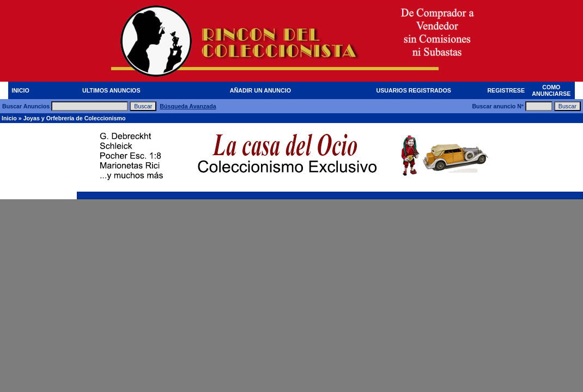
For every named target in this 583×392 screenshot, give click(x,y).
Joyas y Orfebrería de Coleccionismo (75, 118)
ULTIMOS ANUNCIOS (111, 90)
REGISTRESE (506, 90)
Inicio (9, 118)
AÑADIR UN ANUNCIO (260, 90)
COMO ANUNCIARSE (551, 90)
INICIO (20, 90)
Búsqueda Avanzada (188, 106)
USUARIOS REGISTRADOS (414, 90)
